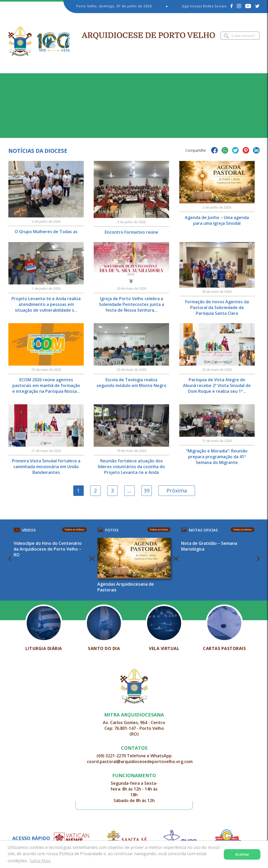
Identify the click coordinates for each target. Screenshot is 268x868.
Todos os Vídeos (74, 530)
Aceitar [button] (242, 854)
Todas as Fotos (159, 530)
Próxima (177, 491)
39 (147, 491)
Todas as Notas (242, 530)
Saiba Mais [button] (40, 861)
